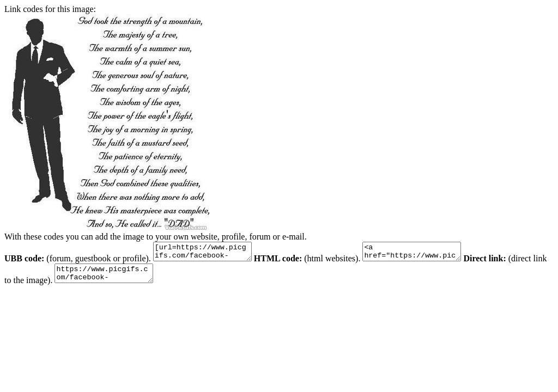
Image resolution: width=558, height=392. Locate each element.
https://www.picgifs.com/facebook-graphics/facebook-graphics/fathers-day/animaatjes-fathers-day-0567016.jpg (125, 278)
